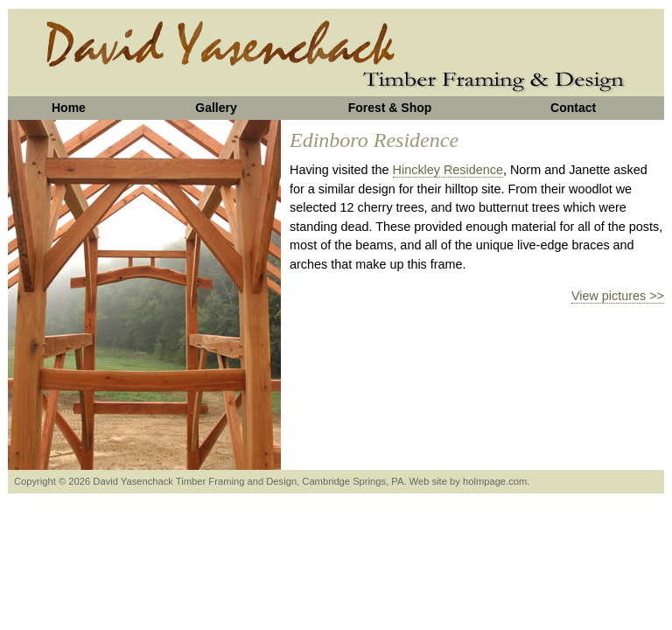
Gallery (216, 108)
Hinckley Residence (448, 170)
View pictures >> (618, 296)
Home (69, 108)
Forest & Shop (390, 108)
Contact (573, 108)
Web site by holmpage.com (469, 481)
